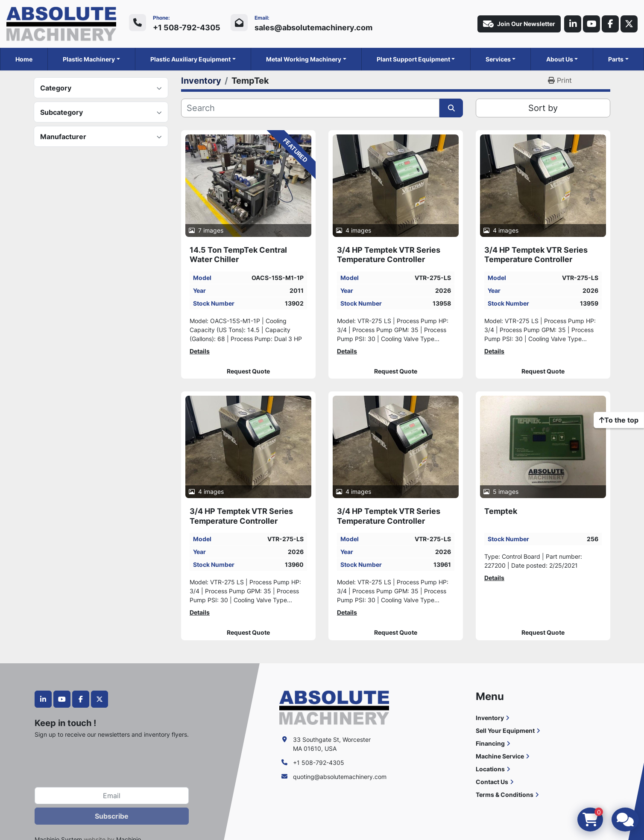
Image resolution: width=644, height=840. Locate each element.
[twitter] (629, 24)
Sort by (543, 108)
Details (200, 351)
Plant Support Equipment (413, 59)
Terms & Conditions (505, 795)
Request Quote (248, 371)
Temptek (501, 511)
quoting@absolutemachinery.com (340, 777)
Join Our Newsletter (519, 24)
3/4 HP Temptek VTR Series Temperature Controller (389, 255)
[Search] (310, 108)
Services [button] (498, 59)
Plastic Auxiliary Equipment (190, 59)
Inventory (490, 718)
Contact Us (492, 782)
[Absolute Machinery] (334, 707)
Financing (490, 743)
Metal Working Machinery (304, 59)
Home (24, 59)
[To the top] (619, 420)
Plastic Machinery (89, 59)
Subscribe (112, 816)
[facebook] (610, 24)
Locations (490, 769)
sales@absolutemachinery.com (313, 28)
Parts (616, 59)
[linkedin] (573, 24)
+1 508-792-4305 (187, 28)
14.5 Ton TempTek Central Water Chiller (238, 255)
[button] (91, 59)
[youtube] (591, 24)
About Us (560, 59)
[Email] (112, 796)
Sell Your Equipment (505, 731)
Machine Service (500, 756)
